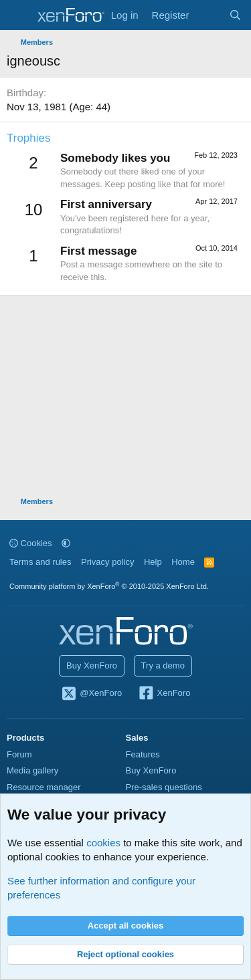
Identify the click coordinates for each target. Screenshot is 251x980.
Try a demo (163, 665)
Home (183, 562)
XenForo (164, 694)
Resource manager (44, 787)
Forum (19, 754)
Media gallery (32, 770)
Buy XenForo (92, 665)
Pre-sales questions (164, 787)
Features (143, 754)
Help (153, 562)
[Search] (235, 15)
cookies (103, 843)
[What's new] (208, 15)
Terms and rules (40, 562)
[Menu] (18, 15)
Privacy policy (107, 562)
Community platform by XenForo (109, 586)
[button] (66, 543)
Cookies (31, 543)
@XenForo (92, 694)
